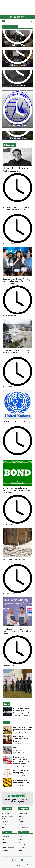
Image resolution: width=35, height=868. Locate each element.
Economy (21, 816)
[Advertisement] (8, 7)
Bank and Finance (7, 816)
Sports (7, 704)
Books (4, 819)
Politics (21, 842)
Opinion (21, 839)
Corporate (5, 825)
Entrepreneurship (24, 827)
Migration (5, 851)
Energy (21, 825)
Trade (6, 722)
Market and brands (8, 848)
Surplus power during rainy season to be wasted (18, 92)
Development (23, 813)
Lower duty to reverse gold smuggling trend (22, 781)
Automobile (6, 813)
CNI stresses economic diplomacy (22, 749)
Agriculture (22, 819)
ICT (3, 839)
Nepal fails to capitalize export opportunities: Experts (22, 739)
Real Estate (22, 845)
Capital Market (7, 822)
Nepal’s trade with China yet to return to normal (22, 729)
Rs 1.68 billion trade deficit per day (21, 772)
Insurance (5, 842)
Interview (5, 845)
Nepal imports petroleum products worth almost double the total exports (21, 760)
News (20, 837)
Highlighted (6, 837)
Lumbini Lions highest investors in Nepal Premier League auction (22, 711)
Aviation (21, 822)
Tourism (21, 848)
